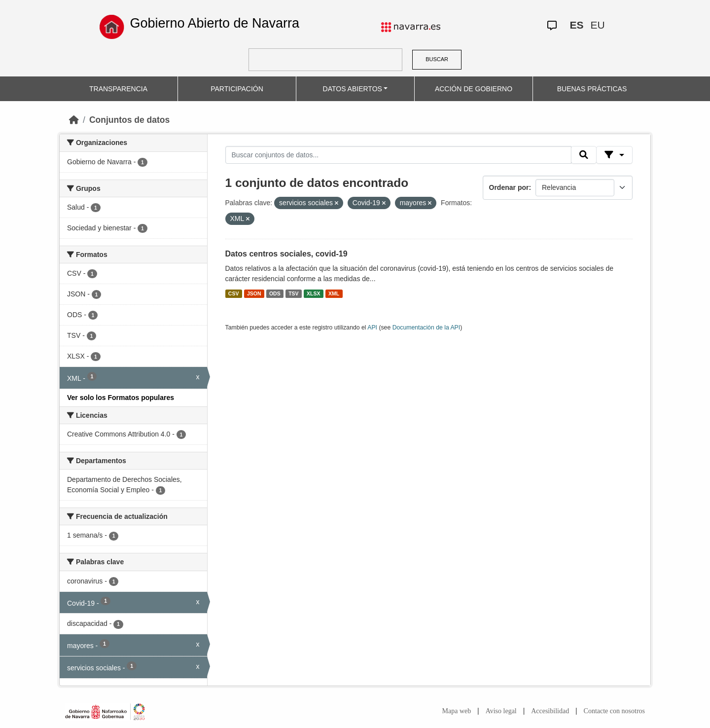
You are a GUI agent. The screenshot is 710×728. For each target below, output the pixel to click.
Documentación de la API (426, 328)
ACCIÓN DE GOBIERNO (474, 89)
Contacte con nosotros (614, 711)
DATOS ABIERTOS (353, 89)
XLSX (313, 293)
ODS (275, 293)
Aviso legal (501, 711)
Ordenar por (509, 187)
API (372, 328)
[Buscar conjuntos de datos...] (398, 155)
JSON (254, 293)
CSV (234, 293)
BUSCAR (437, 59)
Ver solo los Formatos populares (121, 398)
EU (597, 25)
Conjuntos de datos (129, 120)
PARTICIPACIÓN (237, 89)
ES (576, 25)
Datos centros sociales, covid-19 (286, 254)
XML (334, 293)
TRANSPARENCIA (118, 89)
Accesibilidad (550, 711)
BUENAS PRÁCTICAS (592, 89)
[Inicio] (74, 120)
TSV (293, 293)
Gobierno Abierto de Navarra (214, 23)
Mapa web (457, 711)
